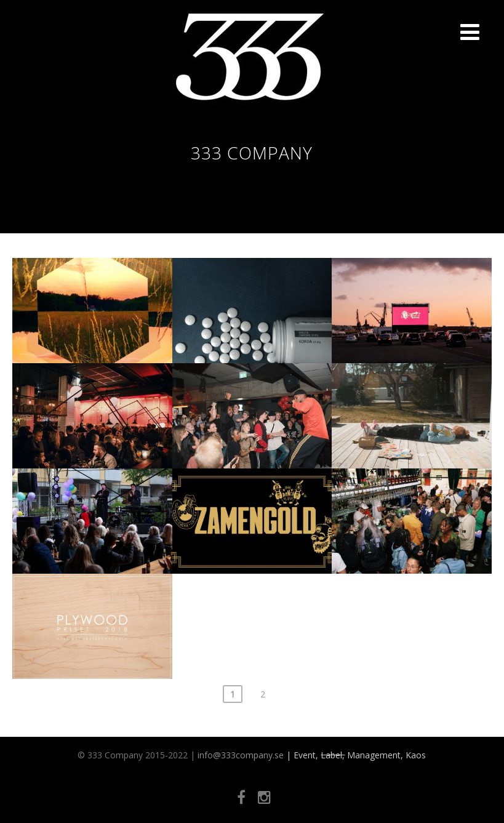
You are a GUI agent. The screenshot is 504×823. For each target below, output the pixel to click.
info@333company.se (241, 755)
